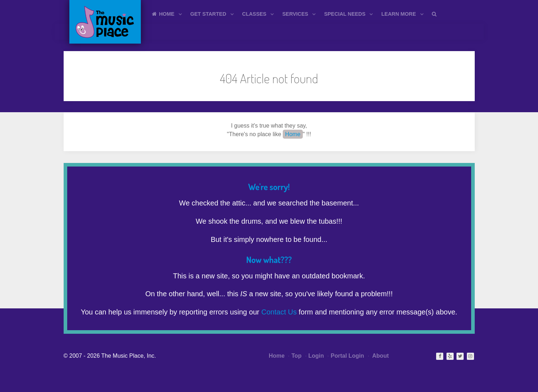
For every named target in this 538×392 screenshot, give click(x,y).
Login (315, 356)
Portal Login (346, 356)
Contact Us (279, 312)
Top (295, 356)
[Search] (435, 14)
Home (293, 134)
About (379, 356)
